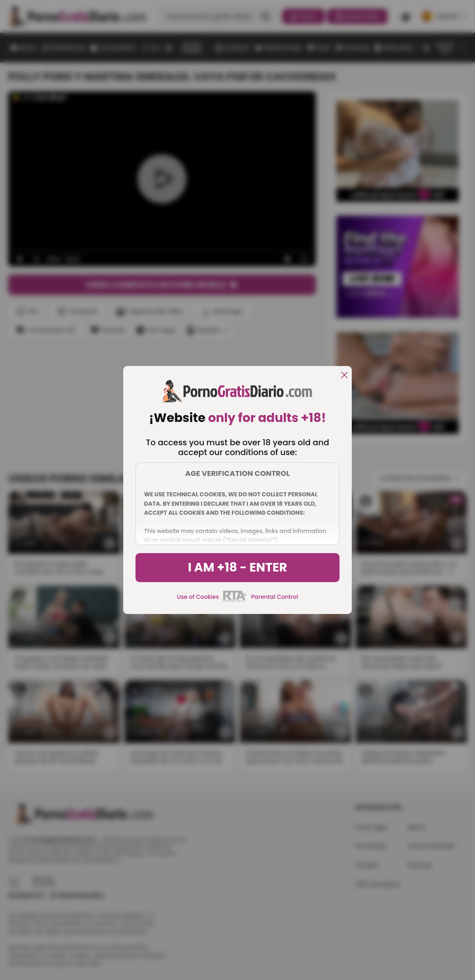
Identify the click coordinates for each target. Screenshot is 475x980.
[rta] (235, 601)
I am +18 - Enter (237, 567)
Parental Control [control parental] (274, 597)
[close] (344, 376)
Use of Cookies (198, 597)
